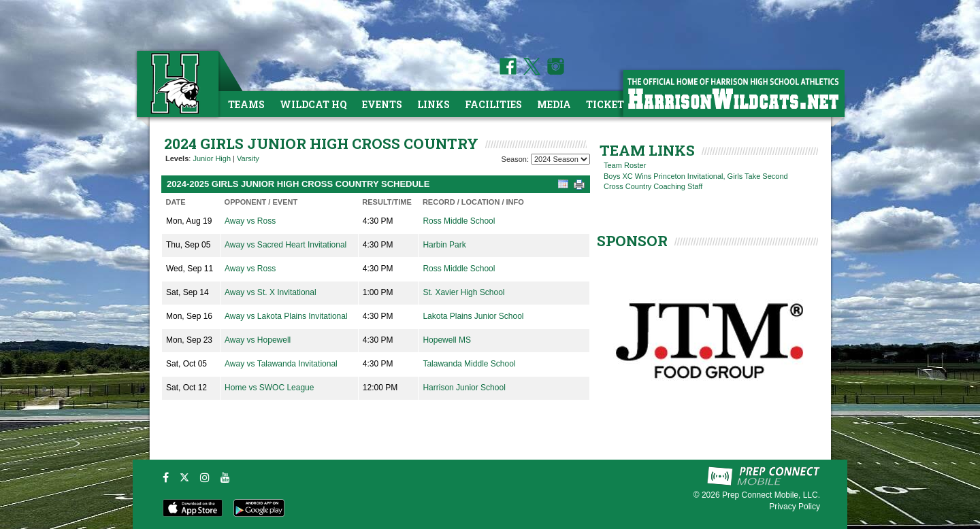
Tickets (608, 104)
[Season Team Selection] (560, 159)
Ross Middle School (459, 221)
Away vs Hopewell (258, 340)
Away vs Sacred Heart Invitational (285, 245)
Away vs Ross (250, 221)
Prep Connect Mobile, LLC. (771, 495)
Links (434, 104)
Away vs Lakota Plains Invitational (286, 316)
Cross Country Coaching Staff (653, 186)
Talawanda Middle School (469, 364)
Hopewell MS (447, 340)
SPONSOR (632, 241)
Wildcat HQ (313, 104)
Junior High (212, 158)
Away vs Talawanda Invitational (281, 364)
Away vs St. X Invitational (271, 292)
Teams (246, 104)
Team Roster (625, 165)
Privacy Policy (795, 507)
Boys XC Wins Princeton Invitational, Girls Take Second (696, 176)
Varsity (248, 158)
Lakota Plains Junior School (473, 316)
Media (554, 104)
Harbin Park (444, 245)
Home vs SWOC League (269, 388)
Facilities (493, 104)
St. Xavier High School (463, 292)
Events (382, 104)
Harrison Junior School (464, 388)
